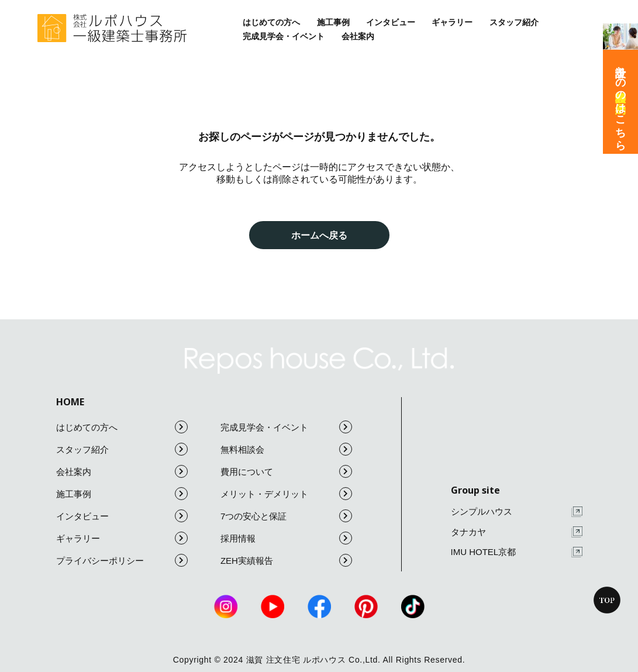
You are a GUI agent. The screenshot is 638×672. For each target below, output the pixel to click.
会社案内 (358, 36)
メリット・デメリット (286, 494)
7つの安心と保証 (286, 516)
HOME (70, 402)
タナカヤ (517, 532)
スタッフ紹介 (514, 22)
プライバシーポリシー (122, 560)
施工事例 (333, 22)
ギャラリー (452, 22)
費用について (286, 471)
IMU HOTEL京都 (517, 552)
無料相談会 (286, 449)
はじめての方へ (271, 22)
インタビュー (391, 22)
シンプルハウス (517, 512)
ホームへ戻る (319, 235)
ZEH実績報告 (286, 560)
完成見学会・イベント (284, 36)
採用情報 (286, 538)
